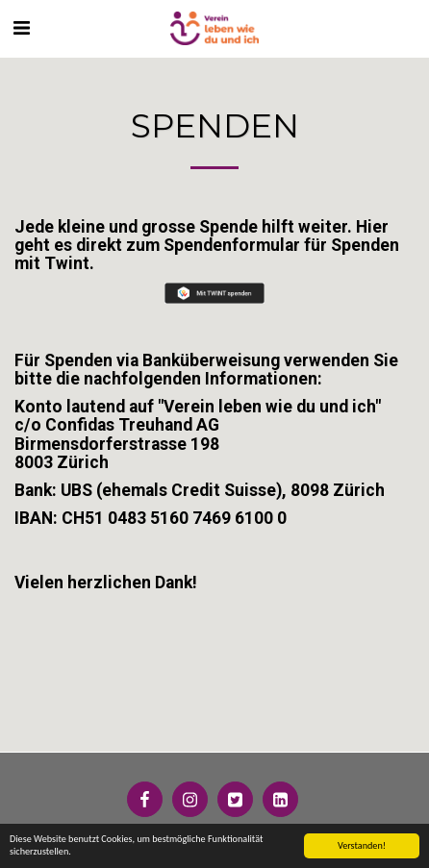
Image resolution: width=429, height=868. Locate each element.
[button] (21, 28)
